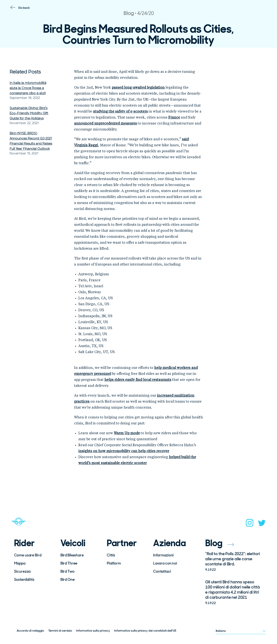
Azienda (170, 543)
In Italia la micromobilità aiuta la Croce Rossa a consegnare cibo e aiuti (28, 88)
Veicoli (73, 543)
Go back (24, 8)
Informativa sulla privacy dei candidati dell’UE (145, 631)
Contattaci (162, 571)
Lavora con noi (165, 563)
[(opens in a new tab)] (138, 88)
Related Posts (25, 72)
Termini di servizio (60, 631)
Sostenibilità (24, 579)
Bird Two (67, 571)
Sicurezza (22, 571)
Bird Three (69, 563)
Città (111, 555)
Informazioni (163, 555)
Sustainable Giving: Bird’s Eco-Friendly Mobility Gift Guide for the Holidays (29, 113)
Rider (24, 543)
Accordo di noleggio (30, 631)
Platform (114, 563)
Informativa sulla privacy (93, 631)
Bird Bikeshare (72, 555)
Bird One (68, 579)
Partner (122, 543)
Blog (220, 543)
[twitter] (262, 524)
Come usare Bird (28, 555)
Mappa (20, 563)
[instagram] (250, 524)
